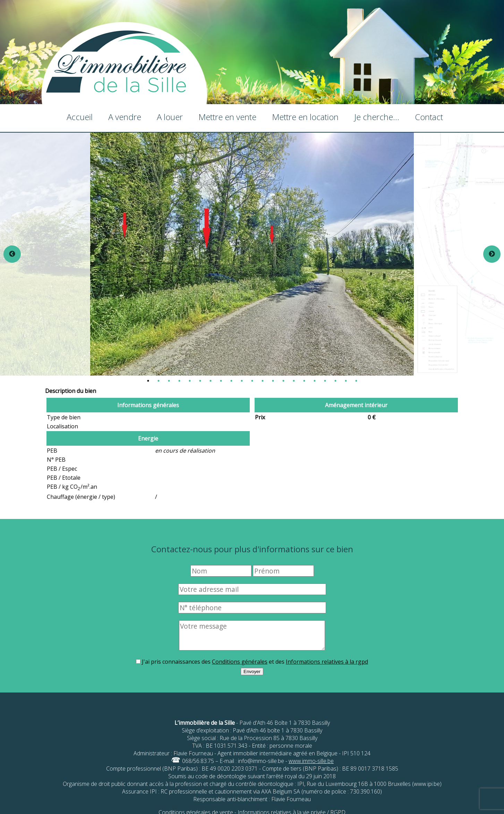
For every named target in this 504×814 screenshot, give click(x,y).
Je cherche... (377, 117)
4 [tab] (179, 381)
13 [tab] (273, 381)
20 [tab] (346, 381)
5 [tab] (190, 381)
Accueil (80, 117)
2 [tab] (159, 381)
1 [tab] (148, 381)
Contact (429, 117)
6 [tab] (200, 381)
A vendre (125, 117)
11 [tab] (252, 381)
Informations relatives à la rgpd (327, 662)
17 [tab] (315, 381)
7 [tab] (211, 381)
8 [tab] (221, 381)
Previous (12, 254)
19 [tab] (335, 381)
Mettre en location (305, 117)
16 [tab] (304, 381)
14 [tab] (283, 381)
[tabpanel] (252, 254)
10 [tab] (242, 381)
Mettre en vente (227, 117)
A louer (170, 117)
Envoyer (252, 672)
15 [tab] (294, 381)
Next (492, 254)
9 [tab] (231, 381)
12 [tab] (263, 381)
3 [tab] (169, 381)
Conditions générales (240, 662)
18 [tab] (325, 381)
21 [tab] (356, 381)
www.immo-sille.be (311, 761)
